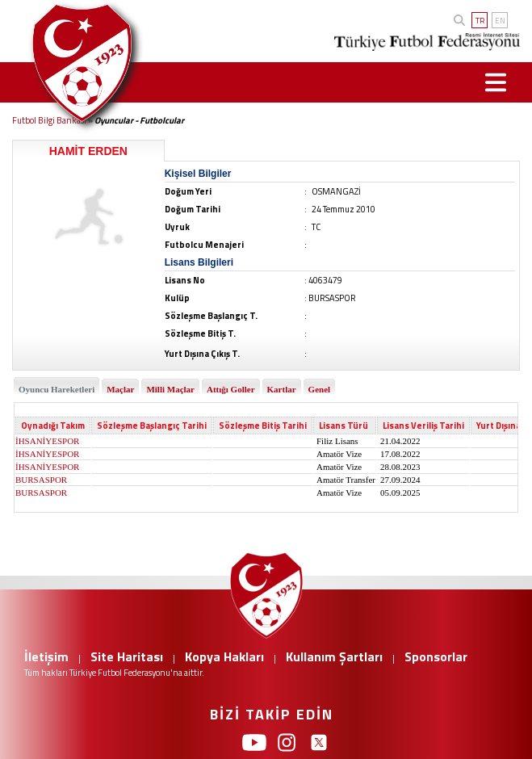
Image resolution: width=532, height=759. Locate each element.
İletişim (46, 656)
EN (500, 21)
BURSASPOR (41, 480)
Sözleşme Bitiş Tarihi (263, 426)
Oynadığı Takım (53, 426)
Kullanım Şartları (334, 656)
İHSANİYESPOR (47, 441)
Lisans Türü (343, 426)
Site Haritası (127, 656)
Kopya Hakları (224, 656)
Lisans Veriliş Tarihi (423, 426)
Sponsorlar (436, 656)
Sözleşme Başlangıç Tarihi (152, 426)
